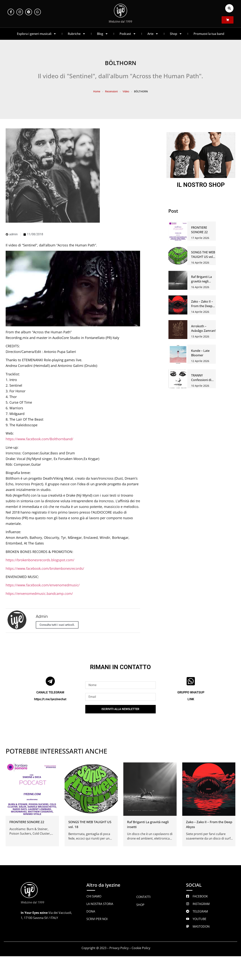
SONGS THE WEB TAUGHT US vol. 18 (203, 257)
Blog (103, 34)
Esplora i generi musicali (37, 34)
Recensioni (111, 91)
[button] (229, 8)
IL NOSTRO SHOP (201, 185)
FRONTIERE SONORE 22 (27, 822)
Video (126, 91)
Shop (176, 34)
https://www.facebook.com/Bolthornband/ (39, 439)
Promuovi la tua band (209, 34)
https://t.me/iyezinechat (50, 699)
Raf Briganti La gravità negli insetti (201, 281)
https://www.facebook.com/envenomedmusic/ (43, 585)
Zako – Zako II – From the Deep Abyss (202, 306)
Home (97, 91)
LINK (191, 699)
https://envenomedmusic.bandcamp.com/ (39, 594)
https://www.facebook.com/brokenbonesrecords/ (45, 568)
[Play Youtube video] (73, 289)
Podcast (128, 34)
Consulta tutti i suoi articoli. (57, 625)
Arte (153, 34)
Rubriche (77, 34)
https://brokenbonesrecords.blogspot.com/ (40, 560)
